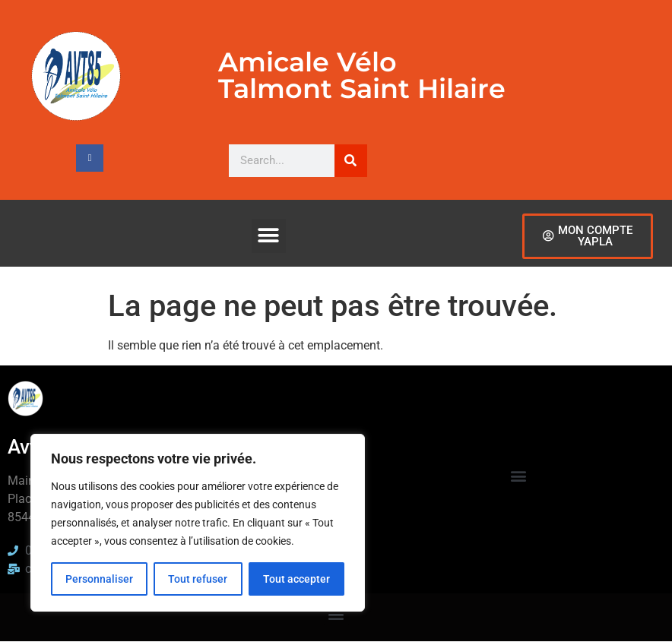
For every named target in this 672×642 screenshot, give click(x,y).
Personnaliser (99, 579)
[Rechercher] (351, 161)
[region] (198, 523)
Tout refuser (198, 579)
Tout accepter (296, 579)
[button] (269, 236)
